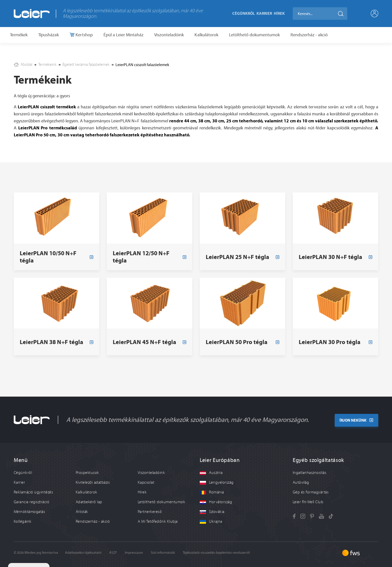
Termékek (19, 35)
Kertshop (84, 35)
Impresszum (134, 553)
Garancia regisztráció (31, 502)
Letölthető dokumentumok (254, 35)
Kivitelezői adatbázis (93, 482)
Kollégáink (23, 521)
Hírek (279, 13)
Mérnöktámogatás (29, 512)
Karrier (264, 13)
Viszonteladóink (169, 35)
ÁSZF (113, 553)
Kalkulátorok (206, 35)
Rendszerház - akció (309, 35)
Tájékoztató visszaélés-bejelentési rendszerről (216, 553)
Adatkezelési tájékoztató (83, 553)
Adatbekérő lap (89, 502)
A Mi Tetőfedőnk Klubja (158, 521)
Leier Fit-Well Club (308, 502)
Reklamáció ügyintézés (33, 492)
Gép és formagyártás (311, 492)
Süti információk (163, 553)
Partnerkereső (150, 512)
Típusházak (48, 35)
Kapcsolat (146, 482)
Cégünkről (243, 13)
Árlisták (82, 512)
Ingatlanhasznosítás (309, 473)
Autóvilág (301, 482)
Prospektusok (87, 473)
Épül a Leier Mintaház (123, 35)
